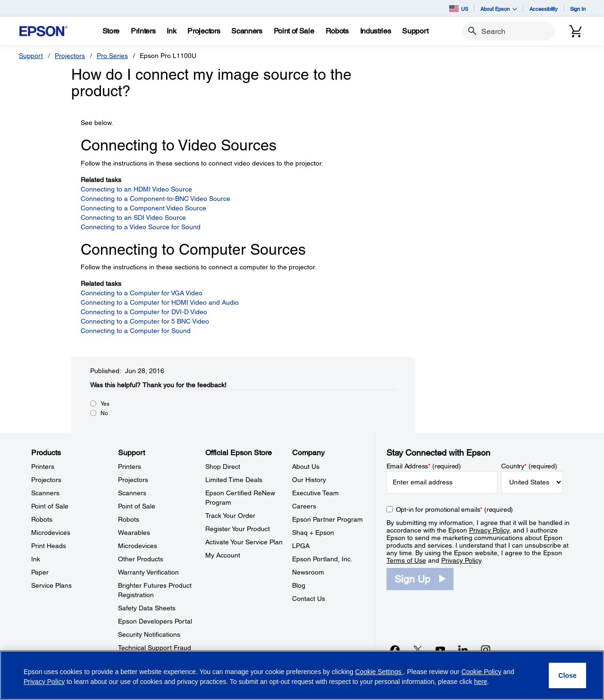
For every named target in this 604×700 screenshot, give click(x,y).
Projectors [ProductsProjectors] (46, 480)
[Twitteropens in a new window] (418, 650)
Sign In (578, 9)
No (104, 413)
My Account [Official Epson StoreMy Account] (223, 555)
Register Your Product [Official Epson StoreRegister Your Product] (238, 529)
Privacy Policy (489, 530)
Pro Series (112, 56)
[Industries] (376, 31)
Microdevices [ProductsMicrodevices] (51, 533)
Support (31, 56)
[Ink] (171, 31)
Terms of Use (406, 560)
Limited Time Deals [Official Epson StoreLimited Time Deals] (234, 480)
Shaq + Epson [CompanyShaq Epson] (313, 533)
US (459, 8)
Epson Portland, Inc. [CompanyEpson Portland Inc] (322, 559)
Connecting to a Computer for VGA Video (142, 293)
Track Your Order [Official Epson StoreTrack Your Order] (230, 516)
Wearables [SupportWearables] (134, 533)
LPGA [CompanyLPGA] (301, 546)
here (481, 682)
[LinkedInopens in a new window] (463, 650)
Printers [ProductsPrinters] (43, 467)
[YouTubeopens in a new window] (440, 650)
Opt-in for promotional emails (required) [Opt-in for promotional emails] (455, 509)
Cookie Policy (482, 672)
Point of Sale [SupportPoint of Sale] (137, 506)
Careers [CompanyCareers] (304, 506)
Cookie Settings (379, 672)
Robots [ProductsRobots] (42, 519)
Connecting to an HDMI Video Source (136, 189)
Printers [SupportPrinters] (130, 467)
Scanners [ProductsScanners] (45, 493)
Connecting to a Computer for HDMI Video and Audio (160, 302)
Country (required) (529, 466)
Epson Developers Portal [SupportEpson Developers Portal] (155, 621)
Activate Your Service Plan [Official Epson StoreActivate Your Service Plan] (244, 542)
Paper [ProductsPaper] (40, 572)
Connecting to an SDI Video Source (133, 217)
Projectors (70, 56)
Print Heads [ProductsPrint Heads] (49, 546)
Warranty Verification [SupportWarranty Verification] (148, 572)
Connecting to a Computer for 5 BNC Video (145, 321)
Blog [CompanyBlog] (299, 585)
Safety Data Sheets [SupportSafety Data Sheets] (147, 608)
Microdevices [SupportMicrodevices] (138, 546)
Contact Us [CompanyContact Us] (309, 599)
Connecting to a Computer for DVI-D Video (144, 312)
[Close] (567, 675)
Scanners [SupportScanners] (132, 493)
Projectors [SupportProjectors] (133, 480)
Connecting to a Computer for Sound (136, 331)
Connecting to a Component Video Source (143, 208)
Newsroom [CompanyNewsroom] (308, 572)
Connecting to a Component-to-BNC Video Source (155, 199)
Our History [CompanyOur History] (309, 480)
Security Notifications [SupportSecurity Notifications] (149, 634)
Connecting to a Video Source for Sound (141, 227)
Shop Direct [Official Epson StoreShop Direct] (223, 467)
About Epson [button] (499, 9)
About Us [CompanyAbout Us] (306, 467)
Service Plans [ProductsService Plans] (51, 585)
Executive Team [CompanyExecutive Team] (315, 493)
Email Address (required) (424, 466)
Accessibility (544, 9)
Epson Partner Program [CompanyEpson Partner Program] (327, 519)
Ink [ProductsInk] (36, 559)
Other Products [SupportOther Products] (141, 559)
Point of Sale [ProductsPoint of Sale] (50, 506)
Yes (105, 404)
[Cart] (576, 31)
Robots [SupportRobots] (129, 519)
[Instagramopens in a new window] (486, 650)
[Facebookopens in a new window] (395, 650)
